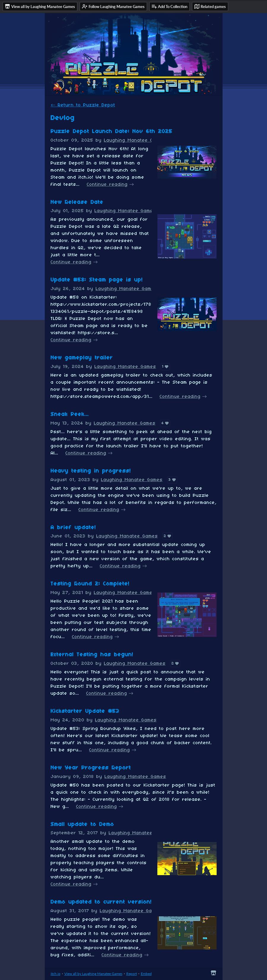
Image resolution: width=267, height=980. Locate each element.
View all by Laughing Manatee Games (93, 974)
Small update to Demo (82, 825)
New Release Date (77, 202)
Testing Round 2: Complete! (90, 584)
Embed (146, 974)
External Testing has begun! (92, 655)
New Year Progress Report (91, 768)
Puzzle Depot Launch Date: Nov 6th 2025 (112, 132)
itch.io (56, 974)
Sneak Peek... (70, 415)
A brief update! (73, 528)
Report (132, 974)
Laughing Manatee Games (135, 140)
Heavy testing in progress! (91, 471)
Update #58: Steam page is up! (97, 280)
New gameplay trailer (82, 358)
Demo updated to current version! (101, 902)
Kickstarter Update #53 (85, 711)
